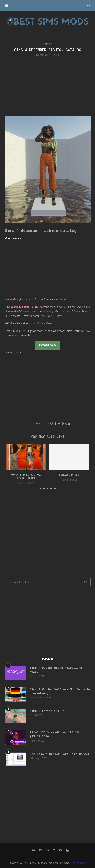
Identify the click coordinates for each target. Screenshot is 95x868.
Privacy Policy (79, 863)
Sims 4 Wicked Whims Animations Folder (56, 670)
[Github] (60, 850)
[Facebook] (27, 850)
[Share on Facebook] (56, 423)
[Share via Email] (69, 423)
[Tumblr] (54, 850)
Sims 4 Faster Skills (47, 711)
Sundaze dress (69, 475)
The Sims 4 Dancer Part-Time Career (60, 754)
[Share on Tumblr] (66, 423)
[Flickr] (40, 850)
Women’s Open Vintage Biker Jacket (26, 477)
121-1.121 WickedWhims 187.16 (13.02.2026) (54, 734)
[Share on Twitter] (59, 423)
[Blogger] (67, 850)
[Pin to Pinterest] (63, 423)
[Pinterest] (33, 850)
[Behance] (47, 850)
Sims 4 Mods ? (13, 238)
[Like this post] (52, 423)
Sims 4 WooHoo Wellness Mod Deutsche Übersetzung (60, 691)
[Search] (89, 5)
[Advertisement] (48, 86)
